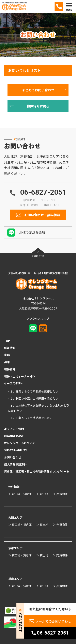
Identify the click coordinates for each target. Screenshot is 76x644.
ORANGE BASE (14, 436)
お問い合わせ (13, 457)
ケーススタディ (14, 383)
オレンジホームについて (20, 443)
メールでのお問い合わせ (53, 621)
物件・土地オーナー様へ (20, 376)
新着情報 (10, 348)
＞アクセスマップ (38, 319)
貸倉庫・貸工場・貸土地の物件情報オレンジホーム (37, 471)
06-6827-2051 (43, 192)
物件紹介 (10, 369)
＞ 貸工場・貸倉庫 (20, 494)
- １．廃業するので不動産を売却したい (33, 391)
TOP (7, 341)
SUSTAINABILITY (16, 450)
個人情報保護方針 (15, 464)
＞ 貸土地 (42, 494)
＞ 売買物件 (60, 494)
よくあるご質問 (14, 429)
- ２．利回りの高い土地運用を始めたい (33, 398)
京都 (7, 355)
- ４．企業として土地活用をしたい (30, 418)
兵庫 (7, 362)
